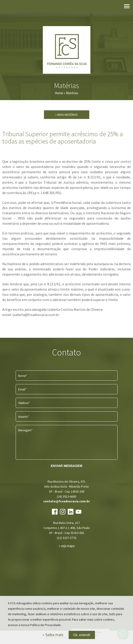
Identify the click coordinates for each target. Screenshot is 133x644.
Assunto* (24, 417)
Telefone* (24, 403)
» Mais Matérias (66, 115)
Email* (22, 389)
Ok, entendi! (82, 635)
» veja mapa (67, 546)
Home (59, 93)
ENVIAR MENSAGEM (66, 466)
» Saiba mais (53, 635)
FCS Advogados (67, 50)
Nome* (22, 376)
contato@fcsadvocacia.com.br (67, 501)
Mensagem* (25, 430)
